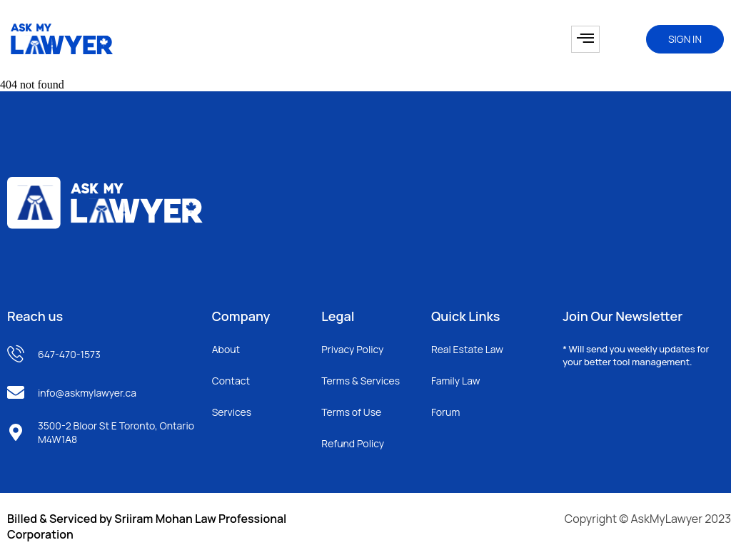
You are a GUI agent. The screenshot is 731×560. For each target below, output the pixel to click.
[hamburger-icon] (585, 39)
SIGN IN (685, 39)
